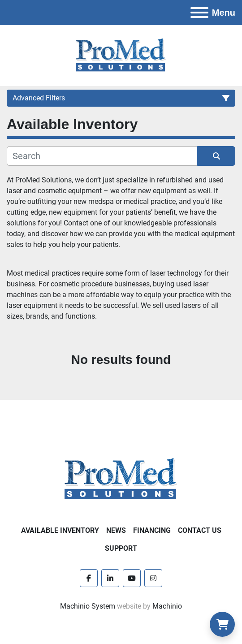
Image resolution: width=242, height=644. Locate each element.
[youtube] (132, 578)
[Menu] (199, 13)
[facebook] (89, 578)
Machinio (167, 606)
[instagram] (153, 578)
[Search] (102, 156)
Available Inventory (60, 530)
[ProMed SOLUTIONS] (121, 479)
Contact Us (200, 530)
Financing (152, 530)
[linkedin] (110, 578)
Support (121, 548)
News (116, 530)
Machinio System (88, 606)
